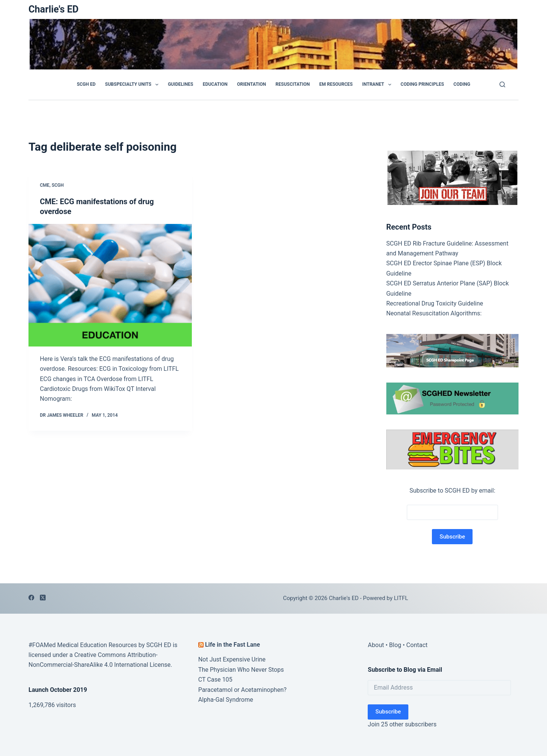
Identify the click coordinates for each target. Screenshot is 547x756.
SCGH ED (86, 84)
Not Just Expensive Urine (232, 659)
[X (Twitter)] (43, 598)
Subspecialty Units (133, 85)
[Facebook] (31, 598)
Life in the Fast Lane (233, 645)
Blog (395, 645)
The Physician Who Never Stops (241, 670)
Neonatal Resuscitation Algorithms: (434, 313)
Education (215, 84)
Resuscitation (292, 84)
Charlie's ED (54, 9)
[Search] (502, 84)
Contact (417, 645)
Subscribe (388, 712)
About (376, 645)
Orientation (251, 84)
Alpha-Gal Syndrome (226, 700)
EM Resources (336, 84)
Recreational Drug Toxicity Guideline (435, 303)
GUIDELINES (181, 84)
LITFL (401, 598)
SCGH (58, 185)
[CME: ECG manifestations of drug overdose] (110, 285)
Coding (462, 84)
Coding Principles (422, 84)
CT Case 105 (215, 680)
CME (45, 185)
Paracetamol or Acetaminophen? (243, 690)
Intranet (378, 85)
